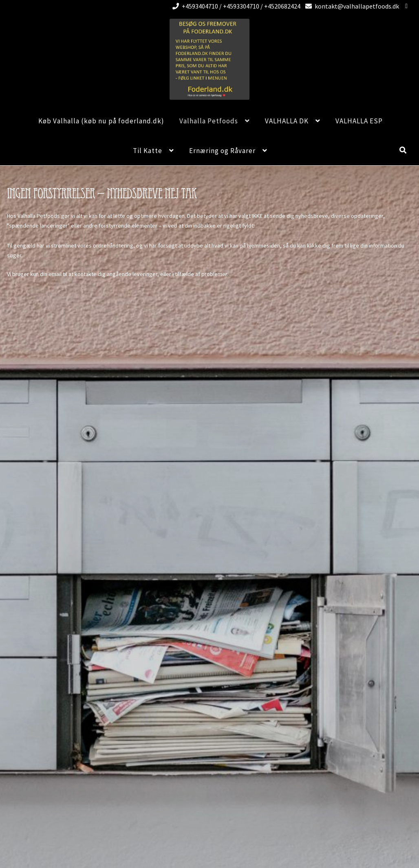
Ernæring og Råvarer (222, 151)
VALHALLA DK (287, 121)
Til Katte (148, 151)
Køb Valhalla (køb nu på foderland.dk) (101, 121)
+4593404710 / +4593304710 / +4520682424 (235, 6)
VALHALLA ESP (359, 121)
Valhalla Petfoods (209, 121)
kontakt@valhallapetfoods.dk (351, 6)
